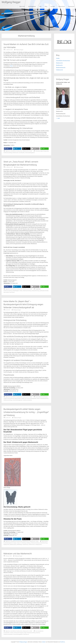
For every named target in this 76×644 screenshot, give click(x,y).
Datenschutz (61, 6)
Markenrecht (26, 151)
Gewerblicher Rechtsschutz (16, 151)
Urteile (31, 151)
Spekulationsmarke (44, 291)
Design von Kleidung (21, 543)
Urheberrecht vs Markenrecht (35, 545)
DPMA (38, 398)
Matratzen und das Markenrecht (18, 554)
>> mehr (58, 118)
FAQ (40, 6)
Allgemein (8, 151)
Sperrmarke (6, 292)
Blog (46, 6)
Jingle (42, 151)
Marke (21, 291)
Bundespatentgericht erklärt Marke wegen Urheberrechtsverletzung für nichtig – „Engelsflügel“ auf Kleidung (26, 412)
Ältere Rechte (45, 541)
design (15, 543)
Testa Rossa (12, 292)
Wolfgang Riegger (11, 2)
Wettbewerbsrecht (61, 68)
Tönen (11, 66)
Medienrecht (59, 65)
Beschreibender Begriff (12, 398)
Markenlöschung (36, 291)
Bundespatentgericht (8, 543)
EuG (36, 631)
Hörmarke (38, 151)
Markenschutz (13, 545)
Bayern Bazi (38, 397)
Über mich (22, 6)
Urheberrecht (32, 541)
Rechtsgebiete (32, 6)
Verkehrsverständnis (27, 400)
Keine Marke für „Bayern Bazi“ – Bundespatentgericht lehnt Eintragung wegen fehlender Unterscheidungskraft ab (23, 304)
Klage (25, 633)
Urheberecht (25, 545)
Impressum (71, 6)
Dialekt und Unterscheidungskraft (29, 398)
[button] (8, 149)
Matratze (38, 633)
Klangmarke (46, 151)
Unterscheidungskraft (30, 153)
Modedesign (19, 545)
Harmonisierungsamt (19, 633)
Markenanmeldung (8, 153)
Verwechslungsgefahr (18, 634)
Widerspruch (26, 634)
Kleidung (28, 543)
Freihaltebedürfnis (44, 398)
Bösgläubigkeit (16, 291)
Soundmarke (22, 153)
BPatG (19, 398)
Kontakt (53, 6)
